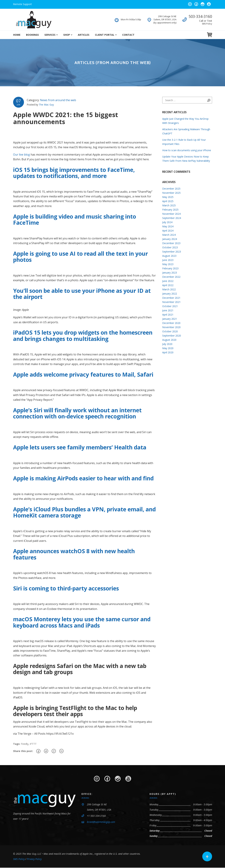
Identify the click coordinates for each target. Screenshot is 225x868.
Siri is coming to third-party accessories (66, 588)
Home (17, 35)
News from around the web (58, 100)
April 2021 (168, 315)
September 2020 (172, 336)
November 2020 (171, 327)
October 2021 (170, 306)
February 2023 (170, 268)
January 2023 (170, 273)
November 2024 (171, 214)
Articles (84, 35)
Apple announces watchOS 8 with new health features (74, 554)
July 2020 (167, 344)
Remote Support (22, 4)
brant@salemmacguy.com (101, 822)
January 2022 (170, 294)
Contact (128, 35)
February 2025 (170, 210)
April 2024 (168, 231)
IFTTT (33, 744)
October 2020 (170, 331)
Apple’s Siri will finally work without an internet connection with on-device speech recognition (77, 413)
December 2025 (171, 189)
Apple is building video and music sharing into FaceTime (75, 219)
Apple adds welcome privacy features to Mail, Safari (83, 374)
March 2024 (169, 235)
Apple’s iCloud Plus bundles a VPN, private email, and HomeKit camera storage (84, 512)
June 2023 (168, 260)
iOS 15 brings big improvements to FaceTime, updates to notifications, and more (74, 173)
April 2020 (168, 352)
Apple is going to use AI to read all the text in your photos (81, 257)
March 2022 (169, 289)
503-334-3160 (200, 16)
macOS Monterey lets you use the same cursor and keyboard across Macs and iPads (82, 622)
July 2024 (167, 222)
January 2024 (170, 239)
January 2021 (170, 319)
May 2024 (168, 226)
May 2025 (168, 197)
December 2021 (171, 298)
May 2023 (168, 264)
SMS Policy (207, 24)
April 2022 (168, 285)
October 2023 (170, 247)
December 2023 (171, 243)
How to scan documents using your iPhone (187, 150)
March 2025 (169, 205)
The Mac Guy (46, 105)
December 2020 (171, 323)
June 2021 (168, 310)
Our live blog (22, 155)
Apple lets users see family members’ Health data (80, 447)
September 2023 (172, 252)
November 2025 (171, 193)
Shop (67, 35)
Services (50, 35)
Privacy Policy (34, 859)
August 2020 (169, 340)
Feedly (25, 744)
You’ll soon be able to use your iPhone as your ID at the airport (82, 294)
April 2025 (168, 201)
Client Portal (105, 35)
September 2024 (172, 218)
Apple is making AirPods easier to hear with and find (83, 478)
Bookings (32, 35)
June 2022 (168, 281)
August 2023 (169, 256)
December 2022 (171, 277)
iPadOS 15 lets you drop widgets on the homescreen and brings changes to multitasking (83, 335)
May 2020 (168, 348)
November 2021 (171, 302)
